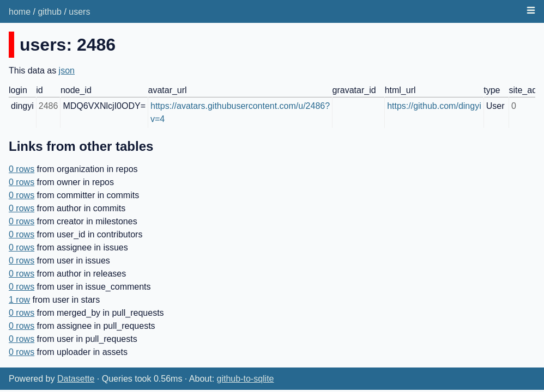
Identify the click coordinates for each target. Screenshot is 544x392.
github (50, 12)
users (79, 12)
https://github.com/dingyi (434, 106)
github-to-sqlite (246, 379)
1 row (19, 300)
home (20, 12)
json (67, 71)
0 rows (22, 169)
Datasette (76, 379)
